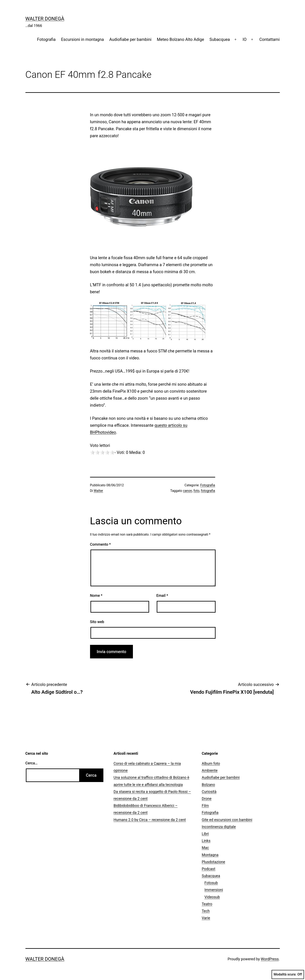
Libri (205, 834)
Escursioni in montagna (83, 39)
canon (187, 491)
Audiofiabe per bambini (130, 39)
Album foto (211, 763)
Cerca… (31, 763)
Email (162, 595)
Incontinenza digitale (219, 827)
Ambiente (210, 770)
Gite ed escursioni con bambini (227, 820)
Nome (96, 595)
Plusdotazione (214, 862)
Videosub (212, 897)
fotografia (208, 491)
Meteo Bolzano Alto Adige (180, 39)
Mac (205, 848)
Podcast (209, 869)
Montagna (210, 855)
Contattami (269, 39)
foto (196, 491)
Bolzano (208, 785)
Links (206, 841)
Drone (207, 799)
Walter (98, 491)
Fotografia (46, 39)
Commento (100, 544)
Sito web (97, 622)
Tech (206, 911)
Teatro (207, 904)
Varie (206, 918)
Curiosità (209, 792)
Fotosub (211, 883)
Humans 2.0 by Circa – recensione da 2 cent (150, 820)
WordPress (270, 959)
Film (205, 806)
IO (245, 39)
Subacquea (220, 39)
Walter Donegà (45, 19)
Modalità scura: (288, 974)
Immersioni (214, 890)
